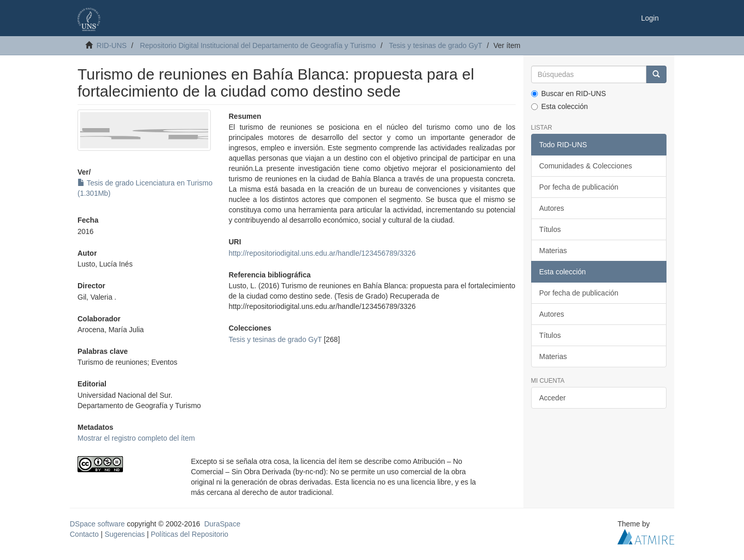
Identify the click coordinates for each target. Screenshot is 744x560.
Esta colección (560, 106)
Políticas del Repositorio (190, 534)
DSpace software (97, 524)
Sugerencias (125, 534)
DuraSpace (222, 524)
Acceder (553, 398)
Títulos (550, 229)
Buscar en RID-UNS (569, 94)
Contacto (84, 534)
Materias (553, 251)
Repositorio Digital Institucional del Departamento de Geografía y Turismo (258, 45)
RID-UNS (112, 45)
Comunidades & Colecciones (586, 166)
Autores (552, 208)
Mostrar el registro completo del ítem (136, 438)
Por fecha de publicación (579, 187)
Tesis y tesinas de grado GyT (436, 45)
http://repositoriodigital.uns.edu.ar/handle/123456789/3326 (322, 253)
